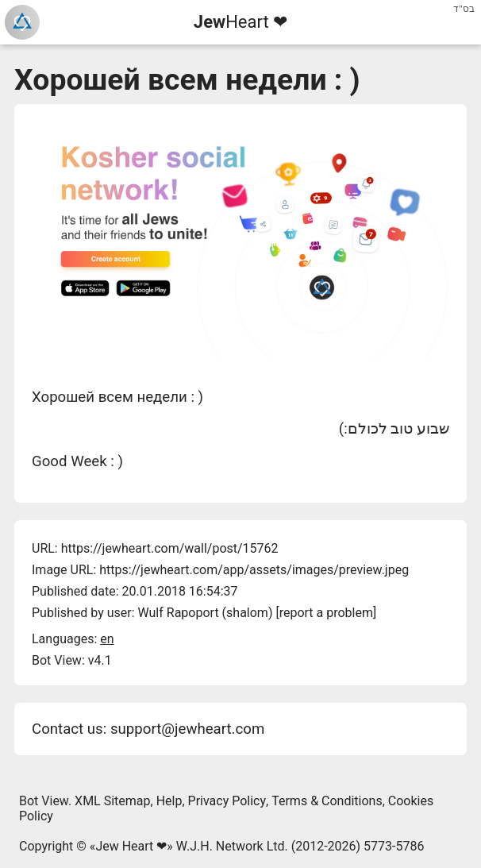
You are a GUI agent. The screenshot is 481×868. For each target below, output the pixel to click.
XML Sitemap (112, 801)
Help (169, 801)
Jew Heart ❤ (131, 846)
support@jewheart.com (187, 729)
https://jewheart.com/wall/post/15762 (170, 548)
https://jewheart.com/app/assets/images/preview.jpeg (254, 570)
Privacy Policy (227, 801)
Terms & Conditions (327, 801)
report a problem (326, 613)
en (107, 639)
